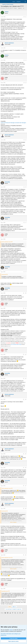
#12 (26, 355)
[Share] (24, 17)
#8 (26, 239)
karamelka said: (5, 591)
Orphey (3, 8)
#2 (26, 48)
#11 (26, 308)
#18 (26, 508)
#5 (26, 140)
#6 (26, 187)
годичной (20, 8)
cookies (11, 630)
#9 (26, 272)
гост (24, 8)
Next (14, 607)
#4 (26, 83)
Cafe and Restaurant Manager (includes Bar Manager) (13, 123)
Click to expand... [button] (14, 522)
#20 (26, 589)
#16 (26, 468)
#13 (26, 378)
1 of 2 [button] (10, 607)
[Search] (25, 2)
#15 (26, 454)
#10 (26, 293)
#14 (26, 399)
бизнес (15, 8)
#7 (26, 223)
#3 (26, 60)
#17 (26, 486)
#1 (26, 17)
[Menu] (2, 2)
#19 (26, 555)
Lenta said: (4, 274)
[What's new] (23, 2)
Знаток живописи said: (6, 242)
